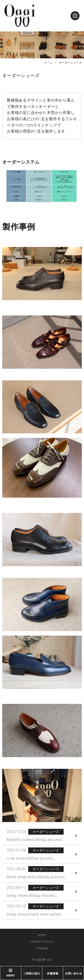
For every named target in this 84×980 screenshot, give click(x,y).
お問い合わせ (74, 973)
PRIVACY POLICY (42, 942)
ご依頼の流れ (32, 973)
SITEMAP (42, 949)
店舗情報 (53, 973)
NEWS (42, 935)
